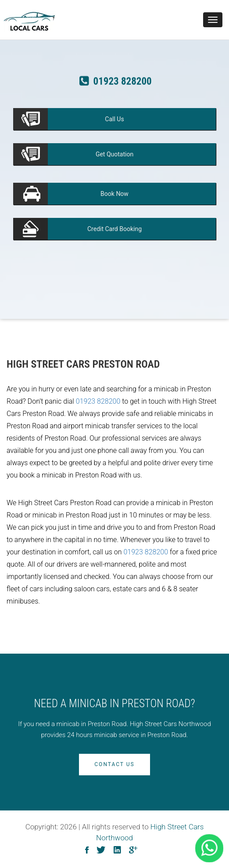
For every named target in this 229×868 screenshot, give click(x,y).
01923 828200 (98, 401)
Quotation (114, 154)
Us (114, 119)
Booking (114, 229)
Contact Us (114, 764)
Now (114, 194)
